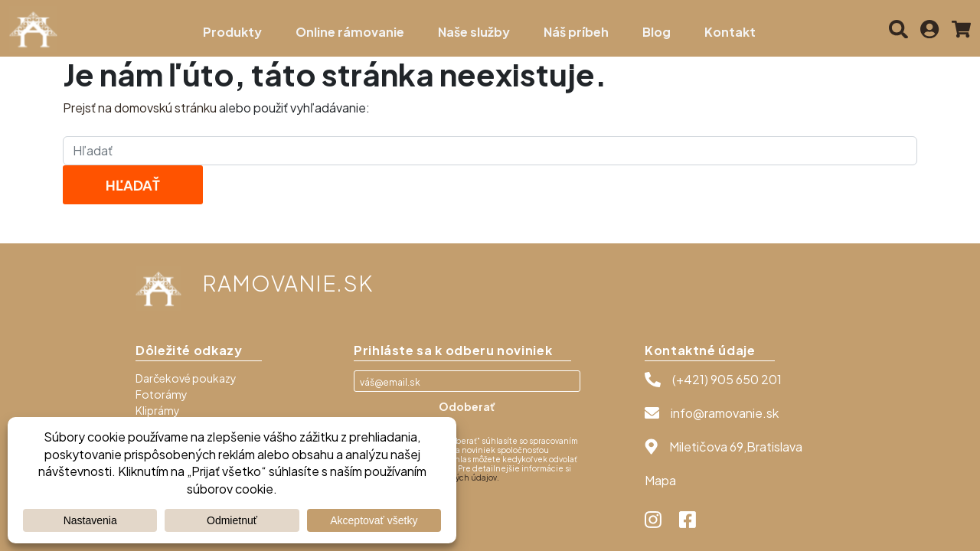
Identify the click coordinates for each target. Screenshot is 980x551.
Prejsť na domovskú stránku (140, 108)
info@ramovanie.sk (725, 413)
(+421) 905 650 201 (727, 379)
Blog (657, 32)
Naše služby (474, 32)
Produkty (232, 32)
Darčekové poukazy (186, 378)
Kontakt (730, 32)
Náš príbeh (576, 32)
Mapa (660, 480)
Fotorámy (162, 394)
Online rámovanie (350, 32)
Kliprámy (158, 410)
